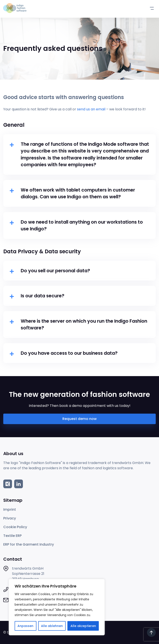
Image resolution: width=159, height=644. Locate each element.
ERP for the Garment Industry (29, 544)
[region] (57, 607)
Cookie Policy (15, 527)
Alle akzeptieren (83, 626)
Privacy (10, 518)
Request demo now (79, 419)
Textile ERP (12, 536)
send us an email (91, 109)
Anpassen (25, 626)
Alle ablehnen (52, 626)
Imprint (10, 510)
